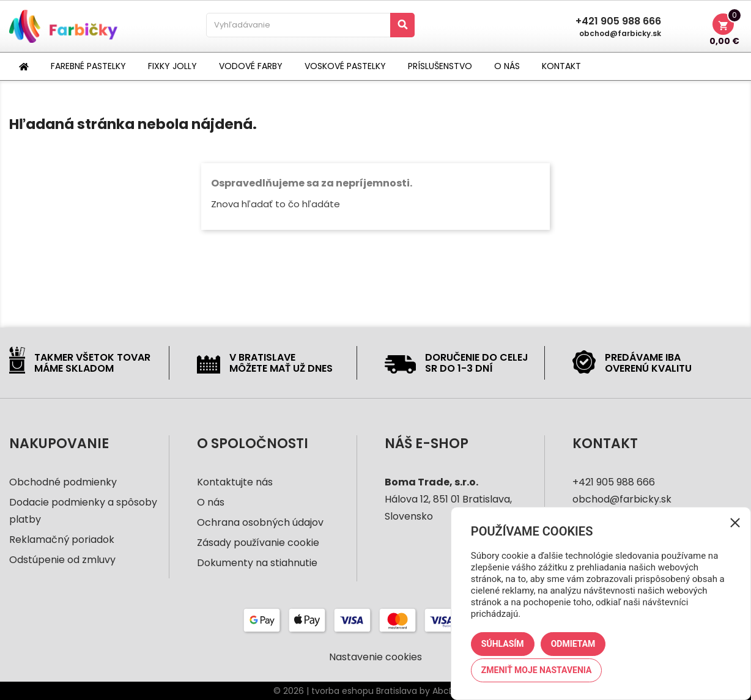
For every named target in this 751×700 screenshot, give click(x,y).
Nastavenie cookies (376, 657)
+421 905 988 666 (618, 21)
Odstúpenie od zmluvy (62, 560)
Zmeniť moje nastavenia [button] (537, 670)
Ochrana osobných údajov (260, 522)
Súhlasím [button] (503, 644)
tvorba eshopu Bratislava (364, 691)
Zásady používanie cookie (258, 543)
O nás (211, 502)
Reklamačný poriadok (62, 540)
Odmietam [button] (573, 644)
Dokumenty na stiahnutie (257, 563)
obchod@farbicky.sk (620, 33)
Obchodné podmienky (63, 482)
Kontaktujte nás (235, 482)
